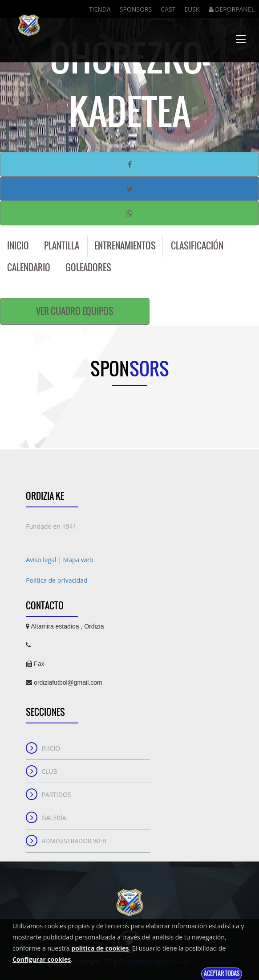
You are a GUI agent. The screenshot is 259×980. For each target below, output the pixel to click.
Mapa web (78, 560)
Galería (54, 818)
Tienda (100, 9)
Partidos (56, 794)
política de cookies (100, 948)
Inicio (18, 246)
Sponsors (136, 9)
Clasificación (197, 246)
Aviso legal (42, 560)
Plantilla (62, 246)
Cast (168, 9)
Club (49, 771)
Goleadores (88, 267)
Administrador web (74, 841)
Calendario (29, 267)
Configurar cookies (42, 959)
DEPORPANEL (232, 9)
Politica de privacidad (57, 580)
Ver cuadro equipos (75, 311)
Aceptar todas (222, 974)
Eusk (192, 9)
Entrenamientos (125, 246)
